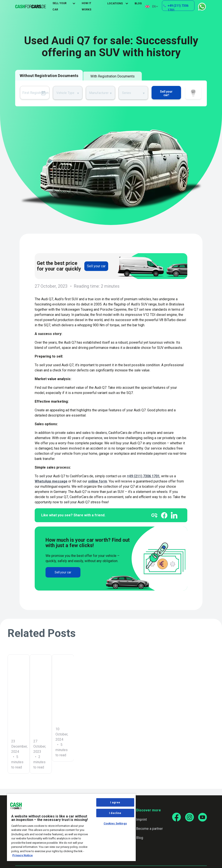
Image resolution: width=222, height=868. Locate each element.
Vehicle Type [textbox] (65, 93)
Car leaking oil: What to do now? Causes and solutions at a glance (39, 705)
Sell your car (96, 266)
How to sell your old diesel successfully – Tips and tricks (177, 705)
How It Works (87, 6)
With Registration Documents (113, 76)
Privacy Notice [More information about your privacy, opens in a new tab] (23, 855)
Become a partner (149, 829)
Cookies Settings (115, 823)
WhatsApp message (51, 481)
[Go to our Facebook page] (176, 817)
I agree (115, 802)
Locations (115, 3)
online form (98, 481)
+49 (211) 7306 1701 (178, 7)
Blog (138, 3)
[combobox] (68, 93)
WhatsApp (202, 7)
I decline (115, 813)
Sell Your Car (60, 6)
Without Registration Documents (49, 76)
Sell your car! (166, 93)
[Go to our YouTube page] (202, 817)
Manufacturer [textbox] (99, 93)
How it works (193, 93)
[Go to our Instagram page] (189, 817)
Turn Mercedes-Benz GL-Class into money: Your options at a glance (110, 705)
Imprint (141, 820)
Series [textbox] (127, 93)
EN (150, 7)
